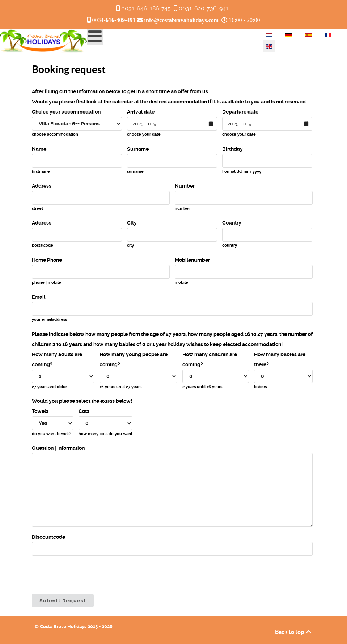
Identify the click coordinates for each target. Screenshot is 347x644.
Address (42, 186)
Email (39, 297)
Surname (138, 149)
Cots (84, 411)
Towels (40, 411)
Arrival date (141, 112)
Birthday (232, 149)
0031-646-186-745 (146, 8)
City (132, 223)
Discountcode (48, 537)
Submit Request (63, 601)
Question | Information (58, 448)
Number (185, 186)
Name (39, 149)
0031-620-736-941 (204, 8)
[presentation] (87, 575)
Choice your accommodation (66, 112)
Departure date (240, 112)
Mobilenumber (192, 260)
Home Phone (47, 260)
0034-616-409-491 (114, 20)
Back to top (294, 632)
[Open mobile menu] (95, 37)
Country (232, 223)
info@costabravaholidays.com (182, 20)
